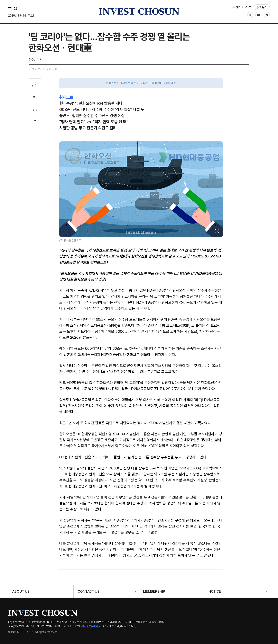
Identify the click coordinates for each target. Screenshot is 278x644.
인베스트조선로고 (139, 11)
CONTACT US (89, 592)
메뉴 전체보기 (11, 9)
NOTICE (215, 592)
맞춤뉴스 (262, 7)
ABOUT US (21, 592)
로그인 (248, 7)
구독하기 (236, 7)
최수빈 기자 (35, 60)
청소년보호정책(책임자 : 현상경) (119, 626)
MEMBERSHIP (154, 592)
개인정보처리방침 (91, 626)
